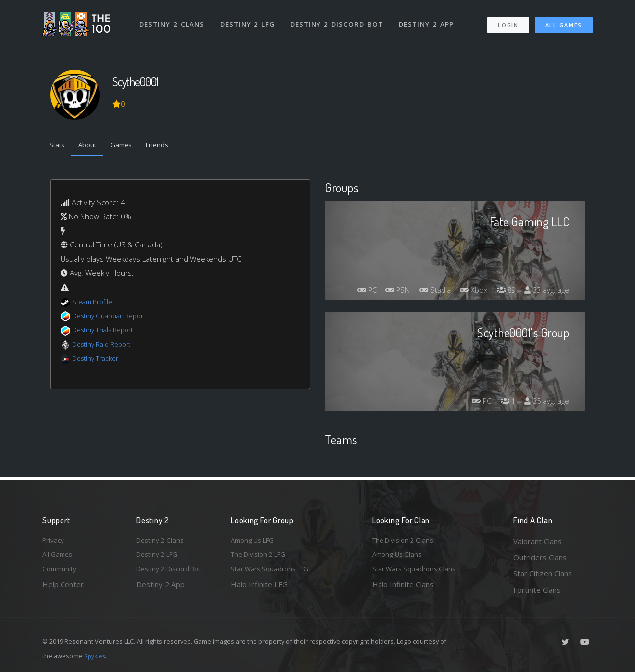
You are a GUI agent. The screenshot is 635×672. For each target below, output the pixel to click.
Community (61, 573)
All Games (564, 20)
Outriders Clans (540, 557)
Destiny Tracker (98, 361)
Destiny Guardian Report (114, 318)
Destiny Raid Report (106, 346)
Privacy (55, 541)
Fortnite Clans (537, 590)
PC (398, 275)
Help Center (63, 590)
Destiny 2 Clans (173, 19)
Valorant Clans (538, 541)
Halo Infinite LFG (259, 590)
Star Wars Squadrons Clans (418, 573)
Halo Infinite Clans (403, 590)
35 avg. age (545, 404)
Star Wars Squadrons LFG (274, 573)
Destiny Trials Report (107, 332)
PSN (433, 275)
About (94, 146)
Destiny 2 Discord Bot (340, 19)
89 (551, 275)
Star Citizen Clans (543, 573)
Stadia (474, 275)
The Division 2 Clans (406, 541)
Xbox (515, 275)
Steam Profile (95, 304)
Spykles (96, 656)
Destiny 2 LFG (250, 19)
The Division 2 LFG (262, 557)
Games (132, 146)
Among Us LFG (256, 541)
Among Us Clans (400, 557)
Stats (59, 146)
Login (508, 20)
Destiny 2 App (430, 19)
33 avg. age (545, 293)
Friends (173, 146)
